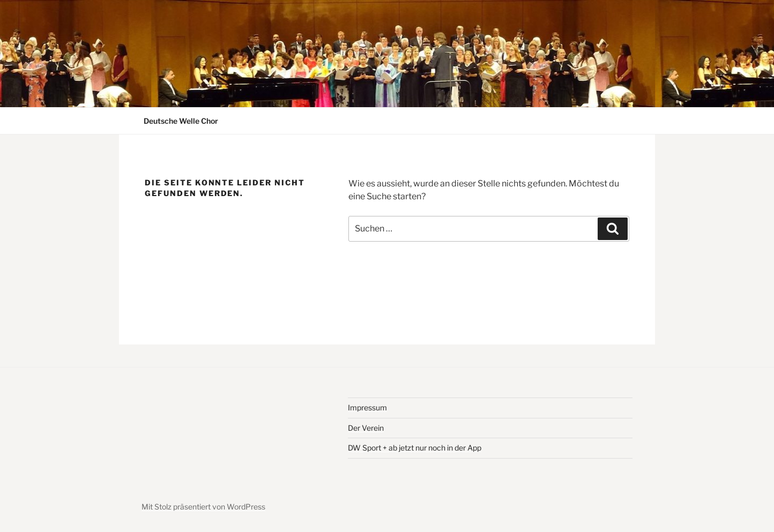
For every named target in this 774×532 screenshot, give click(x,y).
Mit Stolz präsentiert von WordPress (203, 507)
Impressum (367, 407)
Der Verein (366, 428)
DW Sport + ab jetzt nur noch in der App (415, 448)
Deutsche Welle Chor (181, 121)
